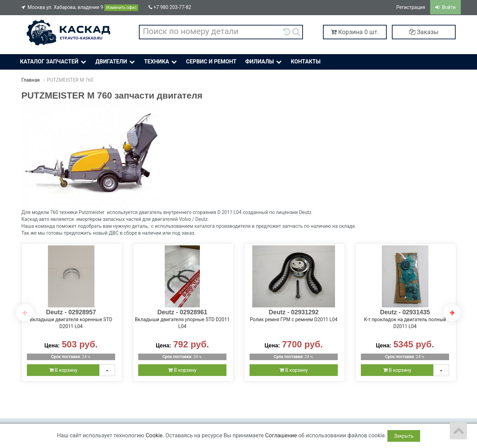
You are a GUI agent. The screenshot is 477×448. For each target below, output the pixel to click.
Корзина (355, 32)
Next (452, 313)
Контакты (306, 62)
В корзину (63, 370)
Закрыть (404, 436)
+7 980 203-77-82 (170, 7)
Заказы (424, 32)
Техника (161, 62)
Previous (25, 313)
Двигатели (116, 62)
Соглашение (281, 435)
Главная (31, 80)
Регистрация (411, 7)
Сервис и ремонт (211, 62)
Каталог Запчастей (54, 62)
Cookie (154, 435)
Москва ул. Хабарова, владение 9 (80, 8)
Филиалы (264, 62)
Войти (445, 7)
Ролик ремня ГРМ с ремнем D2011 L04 (294, 319)
